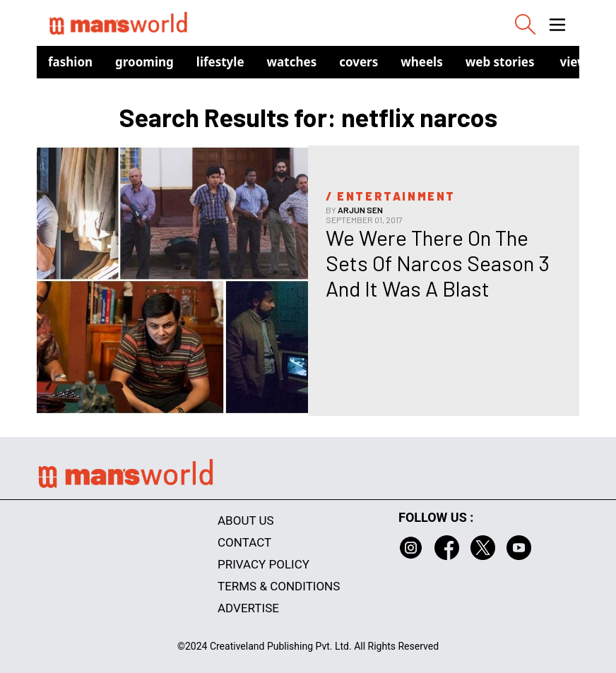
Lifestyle (220, 62)
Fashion (70, 62)
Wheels (422, 62)
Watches (292, 62)
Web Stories (500, 62)
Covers (359, 62)
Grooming (144, 62)
